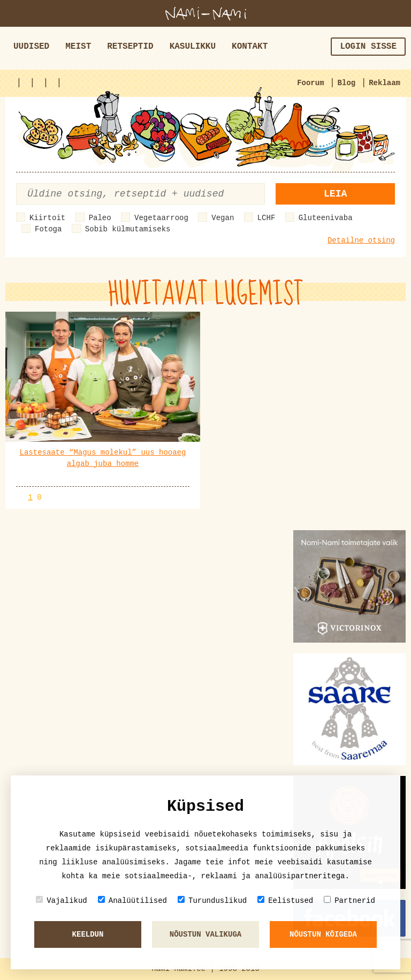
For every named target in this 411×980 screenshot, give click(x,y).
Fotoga (48, 229)
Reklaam (385, 83)
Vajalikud (62, 900)
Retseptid (130, 47)
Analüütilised (132, 900)
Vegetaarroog (161, 218)
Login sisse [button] (368, 47)
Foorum (310, 83)
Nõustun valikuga (205, 934)
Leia (335, 194)
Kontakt (250, 47)
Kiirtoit (47, 218)
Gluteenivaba (326, 218)
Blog (347, 83)
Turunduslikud (212, 900)
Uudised (31, 47)
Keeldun (88, 934)
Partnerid (349, 900)
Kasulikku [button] (193, 47)
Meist (78, 47)
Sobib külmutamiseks (128, 229)
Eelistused (285, 900)
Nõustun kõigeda (323, 934)
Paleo (100, 218)
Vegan (223, 218)
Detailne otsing (361, 240)
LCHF (267, 218)
